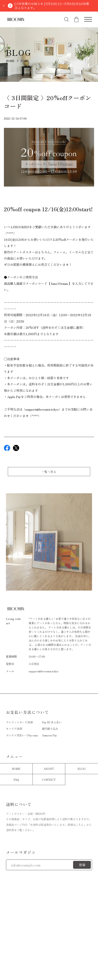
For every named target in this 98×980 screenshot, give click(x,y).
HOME (10, 61)
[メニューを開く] (88, 19)
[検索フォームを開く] (66, 19)
